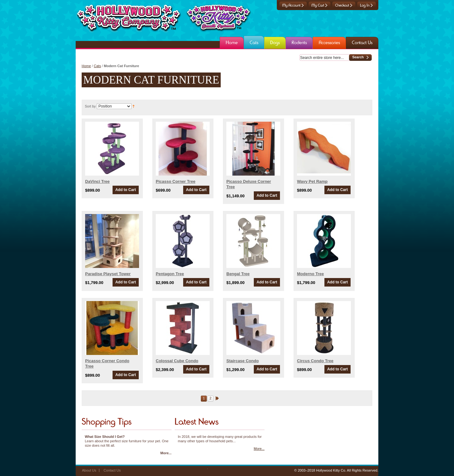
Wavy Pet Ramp (312, 181)
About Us (89, 470)
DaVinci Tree (97, 181)
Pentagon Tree (170, 274)
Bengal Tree (238, 274)
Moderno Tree (310, 274)
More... (166, 453)
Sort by (90, 106)
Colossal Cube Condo (177, 361)
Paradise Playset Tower (108, 274)
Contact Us (112, 470)
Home (86, 66)
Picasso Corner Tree (176, 181)
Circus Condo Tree (315, 361)
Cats (98, 66)
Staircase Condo (243, 361)
